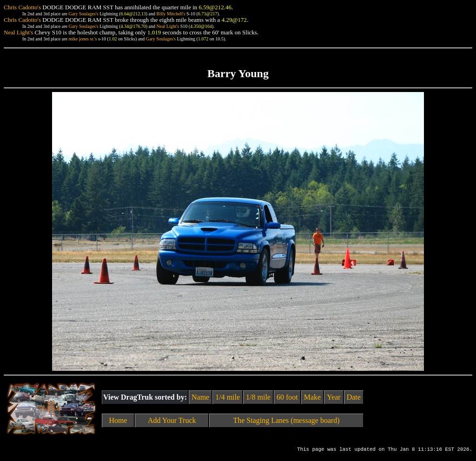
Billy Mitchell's (171, 14)
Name (200, 397)
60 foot (287, 397)
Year (334, 397)
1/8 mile (258, 397)
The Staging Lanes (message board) (286, 420)
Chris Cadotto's (22, 7)
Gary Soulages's (83, 14)
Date (354, 397)
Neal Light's (168, 26)
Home (118, 420)
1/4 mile (228, 397)
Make (312, 397)
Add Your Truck (172, 420)
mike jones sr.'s (83, 39)
